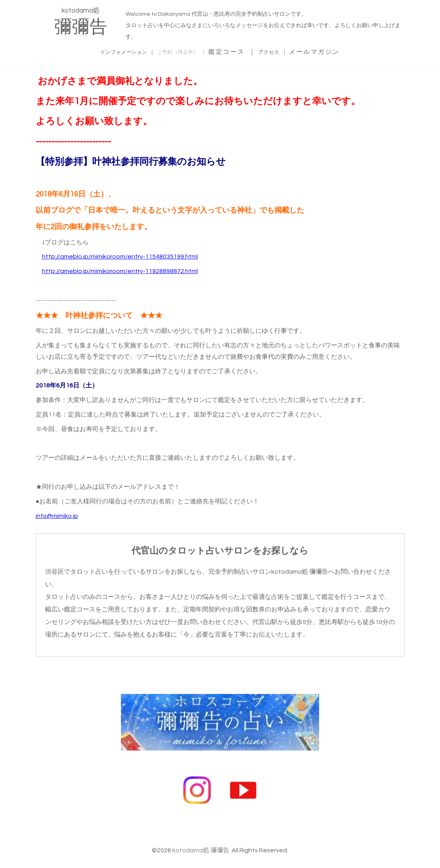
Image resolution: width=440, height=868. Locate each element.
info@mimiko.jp (57, 515)
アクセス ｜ (294, 51)
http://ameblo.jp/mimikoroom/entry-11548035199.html (120, 255)
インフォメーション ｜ (111, 51)
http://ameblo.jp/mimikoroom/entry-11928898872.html (120, 270)
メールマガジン (341, 51)
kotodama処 (81, 21)
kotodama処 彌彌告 (201, 835)
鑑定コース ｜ (248, 51)
